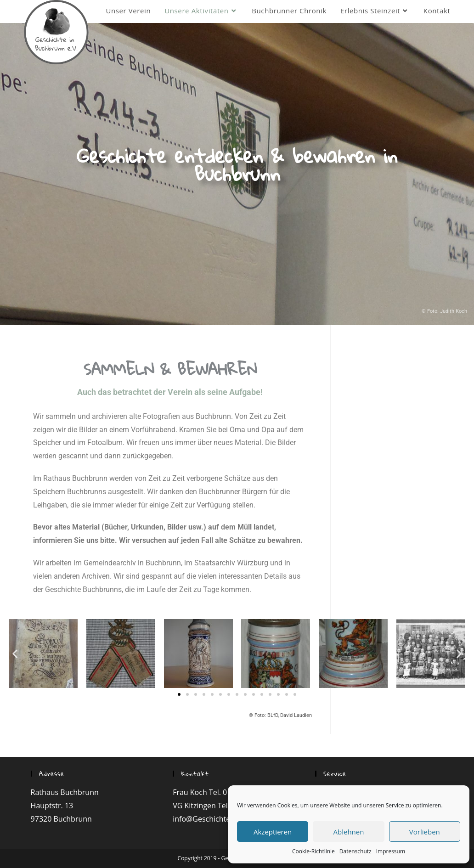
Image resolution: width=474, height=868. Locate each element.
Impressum (391, 851)
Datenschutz (355, 851)
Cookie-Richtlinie (313, 851)
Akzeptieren (273, 832)
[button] (179, 694)
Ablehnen (349, 832)
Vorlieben (425, 832)
